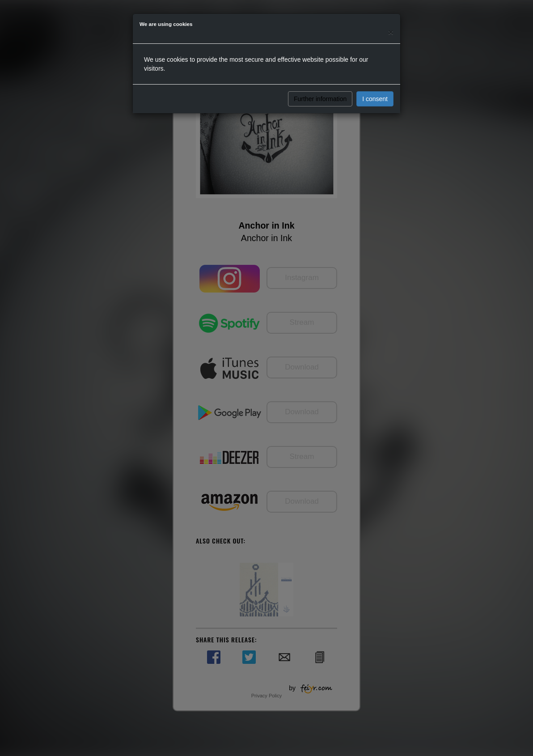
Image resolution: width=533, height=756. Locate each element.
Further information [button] (320, 99)
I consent (375, 99)
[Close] (391, 32)
